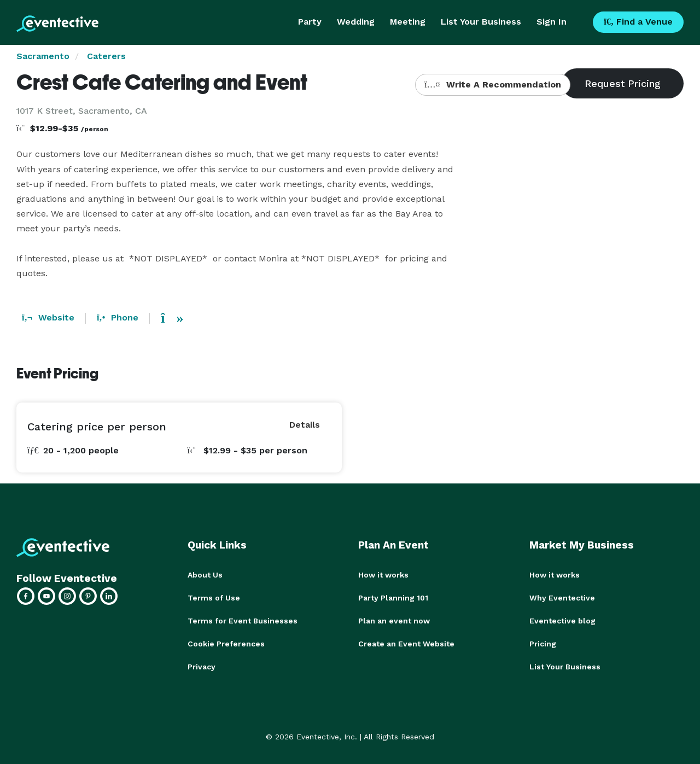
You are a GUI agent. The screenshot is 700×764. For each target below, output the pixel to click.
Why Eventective (562, 598)
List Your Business (481, 22)
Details (305, 425)
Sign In (552, 22)
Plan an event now (394, 621)
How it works (383, 575)
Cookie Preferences (226, 644)
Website (48, 317)
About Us (205, 575)
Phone (118, 317)
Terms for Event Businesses (243, 621)
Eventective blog (562, 621)
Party (310, 22)
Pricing (543, 644)
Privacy (202, 667)
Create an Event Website (406, 644)
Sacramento (43, 56)
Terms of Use (214, 598)
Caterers (106, 56)
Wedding (356, 22)
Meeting (408, 22)
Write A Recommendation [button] (492, 84)
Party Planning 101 (393, 598)
